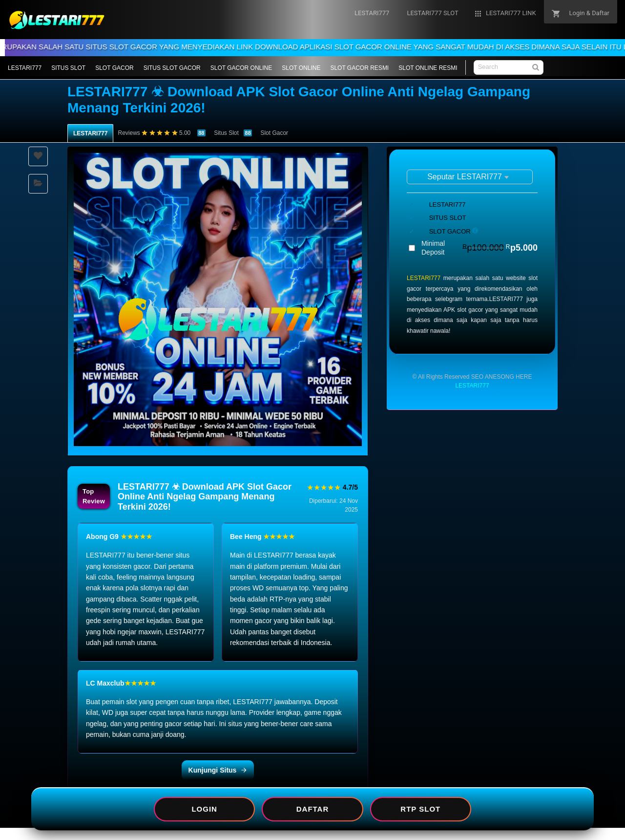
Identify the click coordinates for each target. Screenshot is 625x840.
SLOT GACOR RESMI (359, 68)
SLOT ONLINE (301, 68)
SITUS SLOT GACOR (172, 68)
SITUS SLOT (68, 68)
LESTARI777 (25, 68)
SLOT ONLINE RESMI (428, 68)
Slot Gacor (274, 133)
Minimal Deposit (479, 248)
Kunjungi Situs (218, 770)
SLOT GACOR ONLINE (241, 68)
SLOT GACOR (114, 68)
